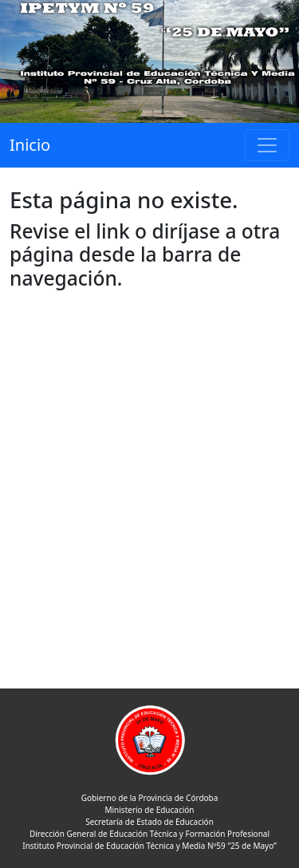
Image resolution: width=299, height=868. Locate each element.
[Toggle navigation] (267, 145)
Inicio (30, 145)
